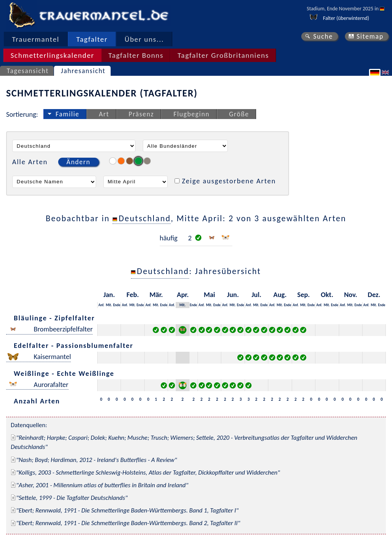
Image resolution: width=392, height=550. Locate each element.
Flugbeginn (191, 114)
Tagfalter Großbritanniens (223, 55)
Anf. (101, 305)
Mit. (109, 305)
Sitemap (370, 36)
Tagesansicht (28, 71)
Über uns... (145, 39)
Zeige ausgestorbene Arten (229, 181)
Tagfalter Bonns (136, 55)
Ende (117, 305)
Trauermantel (36, 39)
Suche (323, 36)
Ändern (78, 162)
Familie (67, 114)
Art (104, 114)
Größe (239, 114)
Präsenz (141, 114)
